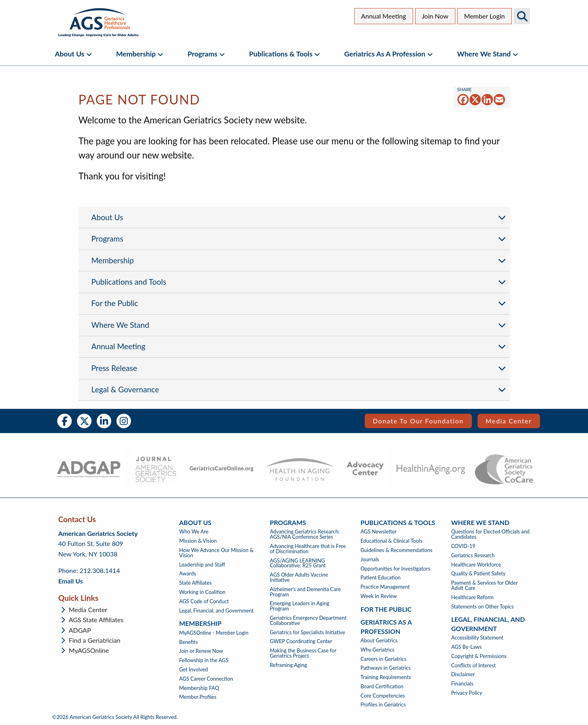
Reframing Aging (289, 665)
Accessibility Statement (478, 638)
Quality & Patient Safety (479, 574)
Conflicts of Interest (474, 666)
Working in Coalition (203, 592)
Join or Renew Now (201, 651)
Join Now (435, 16)
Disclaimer (463, 674)
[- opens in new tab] (89, 469)
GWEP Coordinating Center (301, 641)
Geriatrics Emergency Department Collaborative (309, 621)
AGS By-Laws (467, 647)
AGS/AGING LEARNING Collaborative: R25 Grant (298, 563)
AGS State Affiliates (96, 620)
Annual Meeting (384, 16)
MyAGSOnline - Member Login (214, 633)
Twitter (84, 421)
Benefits (189, 642)
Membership (136, 54)
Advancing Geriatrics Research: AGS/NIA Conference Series (305, 534)
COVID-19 (463, 546)
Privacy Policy (467, 693)
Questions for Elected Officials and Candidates (490, 534)
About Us (70, 54)
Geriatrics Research (473, 555)
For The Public (386, 609)
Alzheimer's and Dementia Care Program (305, 592)
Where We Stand (484, 54)
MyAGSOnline (89, 650)
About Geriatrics (379, 641)
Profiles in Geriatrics (383, 705)
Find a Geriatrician (95, 640)
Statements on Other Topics (483, 607)
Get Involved (194, 670)
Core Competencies (383, 696)
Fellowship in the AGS (204, 660)
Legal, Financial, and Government (217, 611)
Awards (188, 574)
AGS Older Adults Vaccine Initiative (299, 577)
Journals (370, 559)
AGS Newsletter (379, 532)
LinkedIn (104, 421)
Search (522, 16)
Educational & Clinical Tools (392, 541)
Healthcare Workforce (476, 565)
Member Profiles (198, 697)
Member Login (485, 16)
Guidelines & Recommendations (397, 550)
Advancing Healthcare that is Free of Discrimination (308, 549)
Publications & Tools (281, 54)
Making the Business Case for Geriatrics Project (303, 653)
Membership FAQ (199, 688)
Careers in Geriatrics (384, 659)
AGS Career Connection (206, 679)
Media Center (509, 421)
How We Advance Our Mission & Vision (216, 553)
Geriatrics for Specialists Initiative (308, 632)
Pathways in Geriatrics (386, 668)
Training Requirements (386, 677)
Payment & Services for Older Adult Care (485, 585)
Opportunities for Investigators (396, 569)
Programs (202, 54)
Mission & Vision (198, 541)
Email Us (71, 581)
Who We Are (194, 532)
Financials (462, 684)
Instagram (124, 421)
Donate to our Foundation (418, 421)
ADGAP (80, 630)
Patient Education (381, 578)
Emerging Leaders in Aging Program (300, 606)
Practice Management (385, 587)
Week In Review (379, 596)
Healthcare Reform (473, 597)
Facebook (64, 421)
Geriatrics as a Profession (385, 54)
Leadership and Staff (202, 565)
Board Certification (382, 686)
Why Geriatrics (378, 650)
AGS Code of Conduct (204, 601)
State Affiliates (196, 583)
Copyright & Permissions (479, 656)
